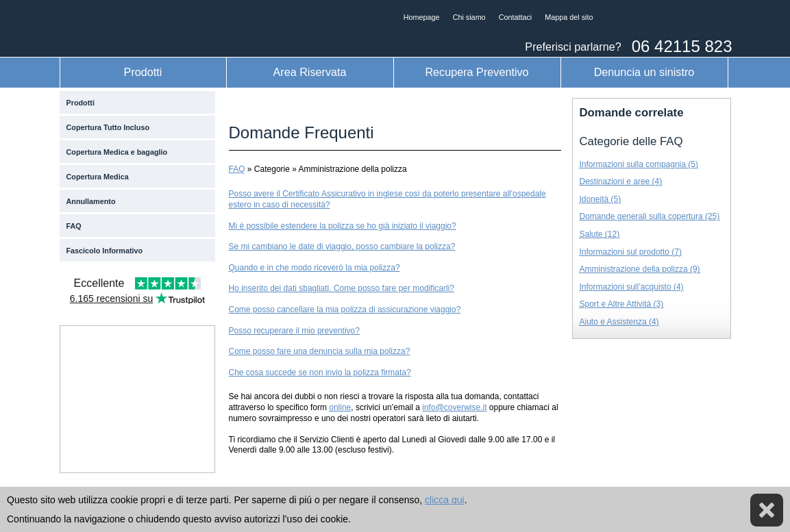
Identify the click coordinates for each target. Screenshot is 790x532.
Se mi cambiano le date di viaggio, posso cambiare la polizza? (342, 246)
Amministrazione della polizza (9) (640, 269)
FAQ (74, 226)
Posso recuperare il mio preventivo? (294, 331)
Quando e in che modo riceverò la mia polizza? (314, 268)
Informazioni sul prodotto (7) (631, 252)
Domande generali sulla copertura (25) (650, 216)
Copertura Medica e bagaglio (117, 152)
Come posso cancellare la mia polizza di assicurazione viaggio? (345, 309)
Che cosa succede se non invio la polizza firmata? (320, 372)
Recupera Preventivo (477, 72)
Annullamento (91, 201)
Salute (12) (600, 234)
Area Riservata (309, 72)
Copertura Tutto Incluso (108, 127)
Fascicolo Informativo (105, 251)
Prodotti (143, 72)
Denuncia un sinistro (644, 72)
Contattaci (516, 17)
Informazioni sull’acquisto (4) (632, 287)
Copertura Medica (98, 177)
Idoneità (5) (601, 199)
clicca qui (445, 500)
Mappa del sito (569, 17)
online (340, 407)
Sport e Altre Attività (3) (622, 304)
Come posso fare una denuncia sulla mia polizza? (320, 351)
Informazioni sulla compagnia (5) (639, 164)
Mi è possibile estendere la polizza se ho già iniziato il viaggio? (343, 226)
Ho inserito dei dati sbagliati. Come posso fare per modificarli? (342, 288)
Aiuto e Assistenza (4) (619, 322)
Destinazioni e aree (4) (621, 181)
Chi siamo (469, 17)
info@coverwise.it (454, 407)
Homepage (422, 17)
